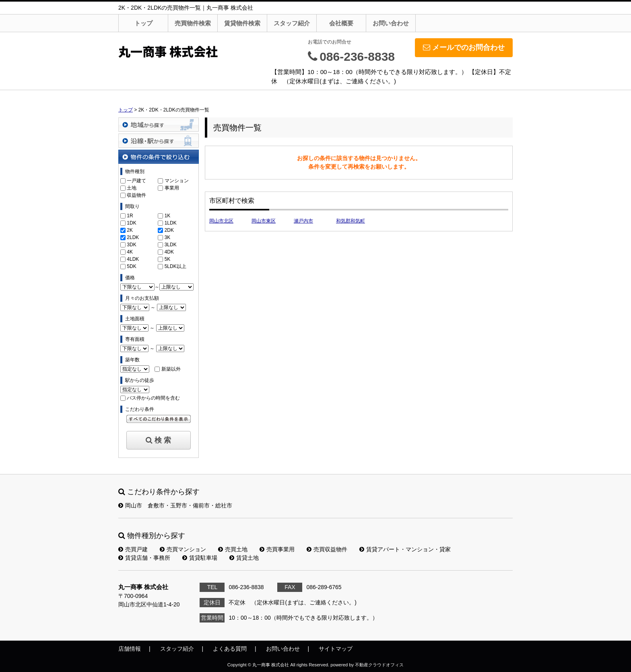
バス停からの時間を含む (153, 398)
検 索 (158, 440)
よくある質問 (230, 649)
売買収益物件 (327, 549)
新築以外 (171, 369)
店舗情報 (130, 649)
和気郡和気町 (351, 221)
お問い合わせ (391, 23)
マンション (177, 181)
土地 (132, 188)
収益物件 (136, 195)
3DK (131, 245)
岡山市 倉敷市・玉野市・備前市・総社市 (175, 505)
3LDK (171, 245)
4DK (169, 252)
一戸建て (136, 181)
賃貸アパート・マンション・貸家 (405, 549)
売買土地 (233, 549)
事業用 (172, 188)
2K (130, 230)
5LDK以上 (175, 266)
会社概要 (341, 23)
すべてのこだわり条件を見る (159, 419)
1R (130, 216)
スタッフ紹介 (292, 23)
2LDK (133, 237)
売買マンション (183, 549)
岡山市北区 (221, 221)
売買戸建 (133, 549)
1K (168, 216)
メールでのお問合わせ (464, 47)
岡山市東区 (264, 221)
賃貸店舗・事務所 (144, 558)
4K (130, 252)
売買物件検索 (193, 23)
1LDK (171, 223)
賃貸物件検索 (242, 23)
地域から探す (159, 125)
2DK (169, 230)
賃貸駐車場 (200, 558)
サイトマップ (336, 649)
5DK (131, 266)
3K (168, 237)
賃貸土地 (244, 558)
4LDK (133, 259)
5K (168, 259)
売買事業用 (277, 549)
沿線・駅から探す (159, 141)
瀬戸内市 (303, 221)
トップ (143, 23)
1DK (131, 223)
